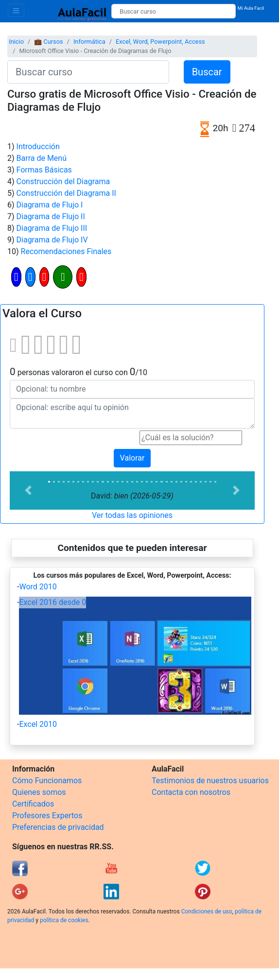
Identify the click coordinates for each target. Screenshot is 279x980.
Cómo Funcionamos (47, 781)
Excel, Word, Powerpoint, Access (160, 42)
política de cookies (64, 920)
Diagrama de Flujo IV (52, 240)
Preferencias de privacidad (58, 827)
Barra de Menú (42, 158)
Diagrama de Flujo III (52, 228)
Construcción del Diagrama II (66, 193)
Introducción (38, 146)
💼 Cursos (48, 42)
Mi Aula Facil (251, 8)
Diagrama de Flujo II (51, 216)
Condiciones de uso (207, 911)
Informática (89, 42)
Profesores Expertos (47, 816)
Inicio (16, 42)
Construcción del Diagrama (63, 181)
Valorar (132, 458)
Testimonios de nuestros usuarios (210, 781)
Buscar (207, 72)
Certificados (33, 804)
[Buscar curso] (174, 11)
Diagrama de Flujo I (50, 205)
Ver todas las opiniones (132, 515)
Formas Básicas (44, 170)
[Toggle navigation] (16, 10)
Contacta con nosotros (191, 792)
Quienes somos (39, 792)
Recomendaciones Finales (66, 251)
